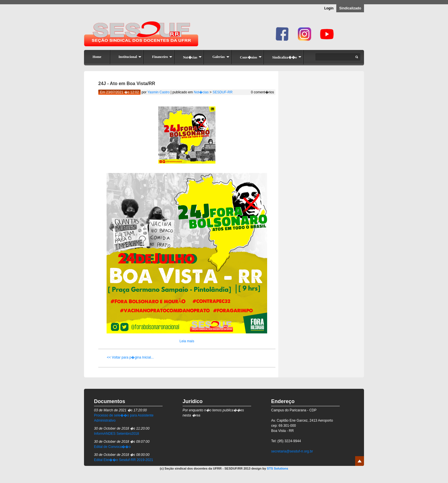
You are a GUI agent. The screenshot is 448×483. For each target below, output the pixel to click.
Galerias (221, 57)
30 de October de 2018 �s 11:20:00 (122, 428)
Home (97, 57)
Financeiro (162, 57)
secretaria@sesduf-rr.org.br (292, 451)
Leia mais (187, 341)
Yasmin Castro (159, 92)
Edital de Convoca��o (112, 447)
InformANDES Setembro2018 (116, 434)
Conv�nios (251, 57)
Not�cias (192, 57)
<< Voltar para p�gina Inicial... (130, 357)
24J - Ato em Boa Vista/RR (127, 83)
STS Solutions (278, 468)
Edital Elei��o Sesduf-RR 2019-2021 (124, 460)
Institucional (130, 57)
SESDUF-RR (223, 92)
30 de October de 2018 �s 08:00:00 (122, 455)
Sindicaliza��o (287, 57)
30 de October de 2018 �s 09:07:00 (122, 442)
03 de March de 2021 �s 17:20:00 (120, 410)
